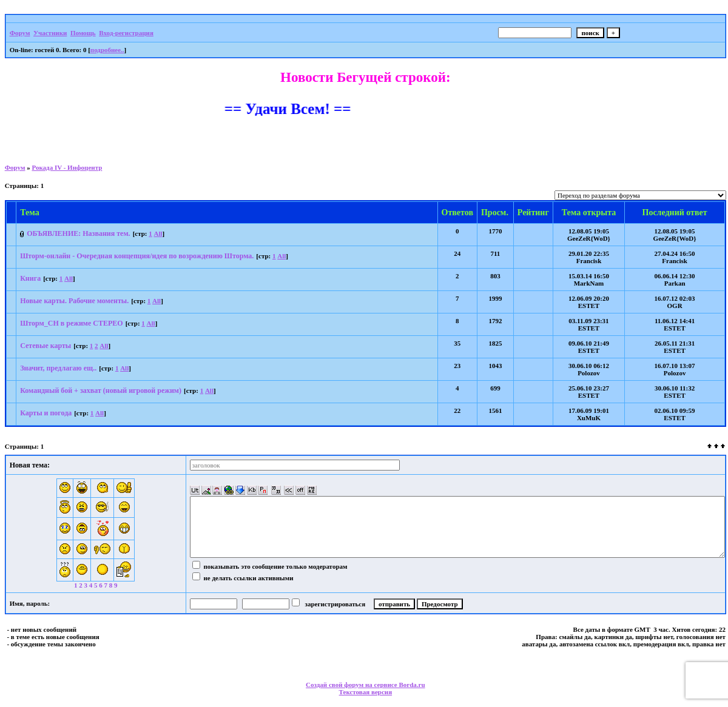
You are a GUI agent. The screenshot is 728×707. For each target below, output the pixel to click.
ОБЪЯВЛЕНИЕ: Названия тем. (78, 233)
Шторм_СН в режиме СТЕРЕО (72, 323)
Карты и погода (46, 413)
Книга (30, 278)
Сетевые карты (45, 346)
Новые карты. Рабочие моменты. (74, 301)
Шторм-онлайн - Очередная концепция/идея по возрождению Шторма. (137, 256)
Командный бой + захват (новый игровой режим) (101, 390)
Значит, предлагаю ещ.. (58, 368)
